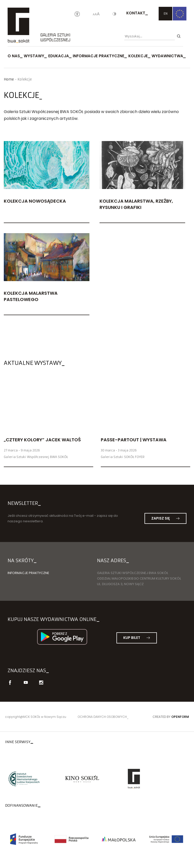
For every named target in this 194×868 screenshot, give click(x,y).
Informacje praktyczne (99, 56)
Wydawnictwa (167, 56)
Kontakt (136, 13)
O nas (14, 56)
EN (166, 13)
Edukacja (59, 56)
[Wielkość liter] (96, 14)
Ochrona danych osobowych (102, 717)
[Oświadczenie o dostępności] (77, 14)
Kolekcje (138, 56)
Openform (180, 717)
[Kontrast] (114, 14)
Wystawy (34, 56)
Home (9, 79)
